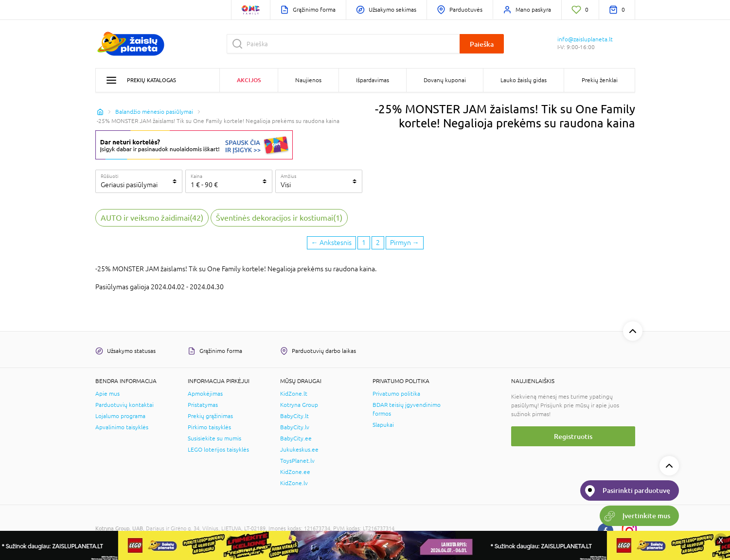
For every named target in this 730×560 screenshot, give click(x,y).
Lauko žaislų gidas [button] (524, 80)
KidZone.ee (295, 472)
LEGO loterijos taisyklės (218, 450)
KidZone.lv (294, 483)
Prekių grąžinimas (210, 416)
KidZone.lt (294, 394)
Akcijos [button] (249, 80)
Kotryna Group (299, 405)
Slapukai (383, 425)
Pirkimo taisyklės (209, 427)
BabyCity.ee (296, 438)
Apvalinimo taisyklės (122, 427)
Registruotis (573, 436)
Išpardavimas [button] (373, 80)
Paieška (482, 44)
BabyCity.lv (295, 427)
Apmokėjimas (205, 394)
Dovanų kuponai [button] (445, 80)
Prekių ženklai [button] (600, 80)
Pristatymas (203, 405)
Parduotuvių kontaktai (125, 405)
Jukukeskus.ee (299, 450)
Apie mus (107, 394)
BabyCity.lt (294, 416)
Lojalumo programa (120, 416)
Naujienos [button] (308, 80)
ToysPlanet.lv (297, 461)
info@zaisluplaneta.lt (585, 39)
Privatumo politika (396, 394)
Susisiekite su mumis (214, 438)
